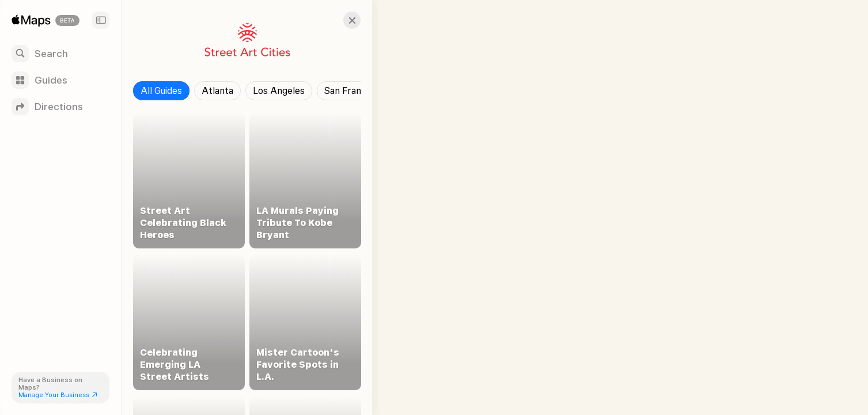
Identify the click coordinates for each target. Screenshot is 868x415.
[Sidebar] (101, 20)
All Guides (161, 91)
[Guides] (60, 80)
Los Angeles (279, 91)
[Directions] (60, 107)
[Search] (60, 54)
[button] (343, 20)
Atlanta (217, 91)
